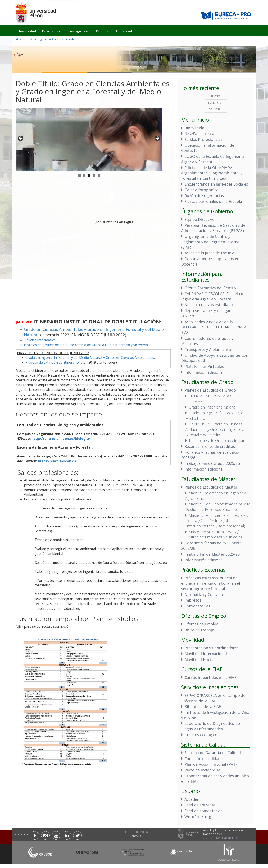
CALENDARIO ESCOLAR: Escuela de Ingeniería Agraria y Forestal (213, 296)
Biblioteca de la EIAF (203, 706)
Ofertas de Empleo (201, 624)
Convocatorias (197, 606)
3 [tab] (89, 176)
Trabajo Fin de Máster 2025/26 (212, 554)
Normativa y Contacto (204, 594)
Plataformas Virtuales (204, 366)
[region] (89, 140)
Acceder (192, 799)
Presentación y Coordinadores (212, 648)
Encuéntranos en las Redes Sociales (216, 184)
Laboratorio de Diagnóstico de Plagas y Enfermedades (210, 726)
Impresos (193, 600)
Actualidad (124, 31)
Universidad (27, 31)
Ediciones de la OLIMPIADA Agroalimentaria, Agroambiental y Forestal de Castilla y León (212, 173)
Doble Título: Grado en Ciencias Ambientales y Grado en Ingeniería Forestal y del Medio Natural (215, 429)
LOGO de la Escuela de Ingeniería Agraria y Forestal (212, 159)
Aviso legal (209, 830)
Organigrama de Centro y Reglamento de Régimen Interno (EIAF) (210, 242)
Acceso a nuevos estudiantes (210, 305)
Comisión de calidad (202, 759)
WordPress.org (198, 817)
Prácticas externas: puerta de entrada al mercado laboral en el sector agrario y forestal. (211, 583)
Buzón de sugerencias (204, 196)
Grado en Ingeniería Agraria (212, 407)
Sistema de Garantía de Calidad (213, 753)
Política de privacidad (231, 830)
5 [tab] (99, 176)
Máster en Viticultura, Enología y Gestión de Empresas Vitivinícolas (214, 535)
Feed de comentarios (203, 811)
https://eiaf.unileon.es (57, 461)
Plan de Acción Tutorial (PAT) (211, 764)
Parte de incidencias (203, 770)
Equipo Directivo (199, 219)
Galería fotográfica (201, 190)
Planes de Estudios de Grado (210, 390)
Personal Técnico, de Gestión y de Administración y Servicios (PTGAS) (213, 228)
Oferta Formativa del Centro (210, 288)
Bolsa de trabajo (199, 630)
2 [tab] (84, 176)
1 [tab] (79, 176)
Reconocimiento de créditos (210, 446)
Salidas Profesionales (204, 139)
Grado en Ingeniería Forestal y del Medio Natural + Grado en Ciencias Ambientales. (90, 358)
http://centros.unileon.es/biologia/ (61, 439)
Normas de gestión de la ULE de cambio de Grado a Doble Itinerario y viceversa (86, 345)
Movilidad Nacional (202, 659)
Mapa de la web (213, 834)
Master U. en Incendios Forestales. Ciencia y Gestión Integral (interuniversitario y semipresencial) (217, 521)
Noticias (216, 109)
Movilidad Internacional (206, 654)
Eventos (215, 103)
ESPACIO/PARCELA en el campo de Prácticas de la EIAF (213, 698)
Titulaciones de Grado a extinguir (216, 440)
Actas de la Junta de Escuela (209, 253)
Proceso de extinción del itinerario (52, 362)
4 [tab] (94, 176)
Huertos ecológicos (202, 735)
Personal (103, 31)
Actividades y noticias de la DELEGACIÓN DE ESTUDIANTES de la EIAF (214, 327)
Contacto (135, 836)
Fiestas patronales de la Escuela (213, 201)
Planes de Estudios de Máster (211, 487)
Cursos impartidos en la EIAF (210, 677)
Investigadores (78, 31)
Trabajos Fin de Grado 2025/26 (212, 463)
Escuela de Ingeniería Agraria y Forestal (49, 39)
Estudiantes (51, 31)
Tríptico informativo (40, 340)
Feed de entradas (200, 805)
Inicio (216, 96)
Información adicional (204, 372)
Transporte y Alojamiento (208, 349)
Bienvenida (194, 128)
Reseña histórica (199, 134)
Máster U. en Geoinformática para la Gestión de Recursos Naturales (218, 507)
